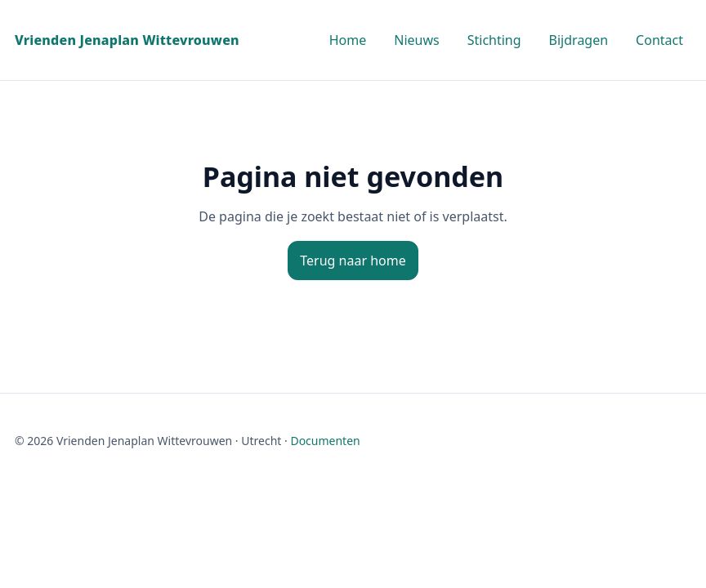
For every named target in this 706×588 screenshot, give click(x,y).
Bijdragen (579, 40)
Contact (659, 40)
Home (348, 40)
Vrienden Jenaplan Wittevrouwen (127, 40)
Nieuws (416, 40)
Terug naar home (353, 261)
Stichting (494, 40)
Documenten (325, 441)
